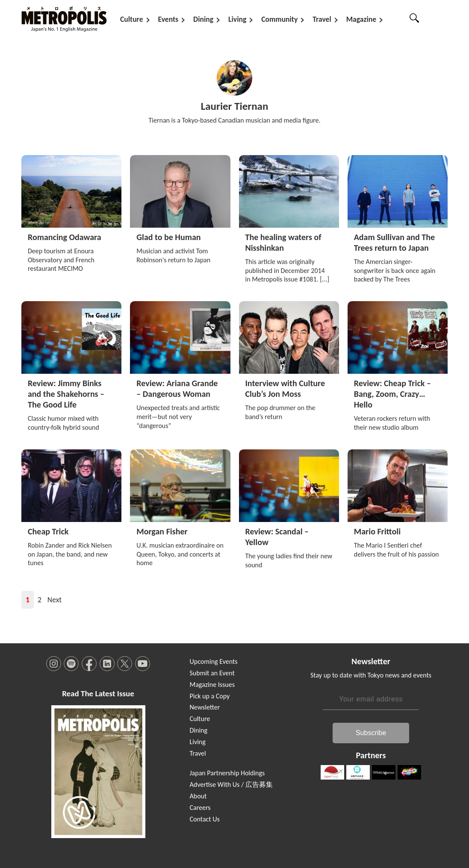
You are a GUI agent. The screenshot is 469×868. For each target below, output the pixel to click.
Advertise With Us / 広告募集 (231, 784)
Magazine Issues (212, 685)
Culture (132, 19)
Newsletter (205, 707)
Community (279, 19)
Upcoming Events (214, 661)
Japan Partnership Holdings (227, 773)
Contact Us (205, 819)
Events (168, 19)
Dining (203, 19)
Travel (322, 19)
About (198, 796)
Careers (200, 808)
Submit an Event (212, 673)
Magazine (361, 19)
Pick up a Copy (210, 696)
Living (237, 19)
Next (55, 600)
